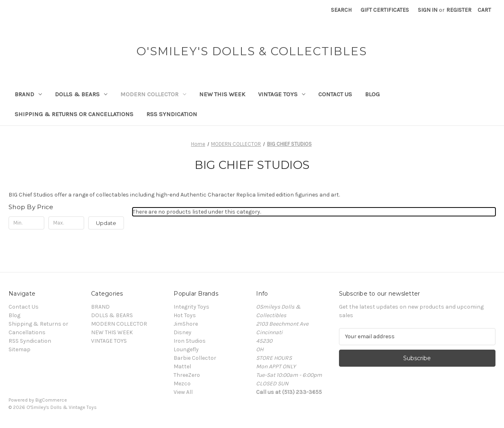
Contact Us (335, 94)
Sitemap (20, 349)
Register (459, 10)
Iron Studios (190, 341)
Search (341, 10)
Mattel (182, 366)
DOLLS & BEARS (81, 94)
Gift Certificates (385, 10)
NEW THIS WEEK (222, 94)
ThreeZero (187, 375)
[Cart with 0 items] (484, 10)
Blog (372, 94)
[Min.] (26, 223)
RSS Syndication (172, 114)
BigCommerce (51, 400)
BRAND (28, 94)
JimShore (186, 324)
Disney (182, 332)
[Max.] (66, 223)
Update (106, 223)
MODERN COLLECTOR (153, 94)
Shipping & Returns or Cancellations (74, 114)
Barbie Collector (195, 358)
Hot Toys (185, 315)
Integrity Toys (191, 307)
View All (183, 392)
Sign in (428, 10)
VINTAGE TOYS (282, 94)
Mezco (182, 384)
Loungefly (186, 349)
